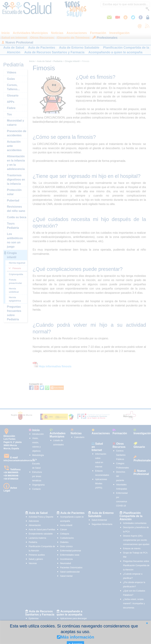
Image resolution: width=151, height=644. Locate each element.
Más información (76, 637)
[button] (147, 623)
